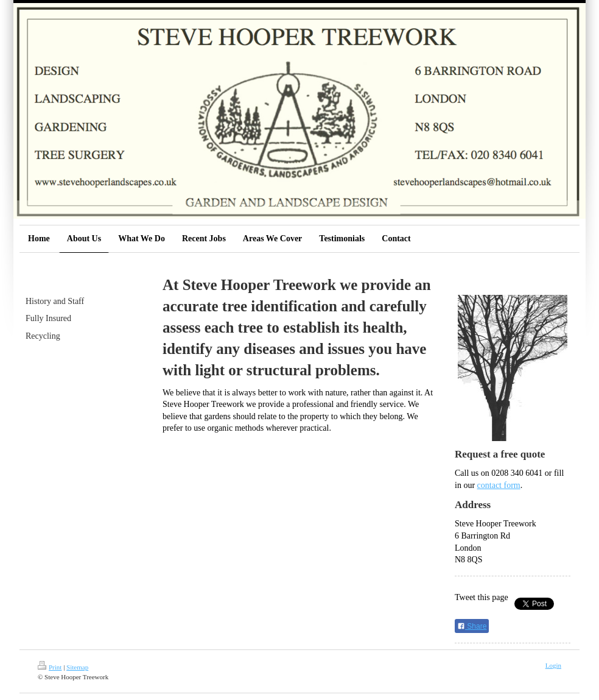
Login (553, 665)
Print (50, 667)
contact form (499, 485)
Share (472, 626)
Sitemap (77, 667)
